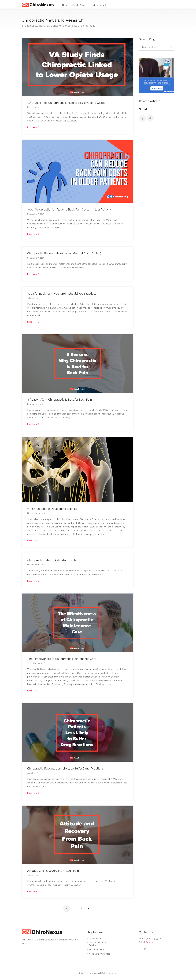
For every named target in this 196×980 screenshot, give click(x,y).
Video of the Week (102, 5)
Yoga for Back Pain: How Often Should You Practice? (62, 294)
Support (150, 942)
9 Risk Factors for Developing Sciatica (52, 509)
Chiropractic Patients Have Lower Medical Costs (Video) (64, 253)
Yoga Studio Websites (100, 954)
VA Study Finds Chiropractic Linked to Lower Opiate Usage (66, 103)
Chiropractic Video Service (98, 944)
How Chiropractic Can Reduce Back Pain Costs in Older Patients (69, 209)
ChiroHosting (95, 939)
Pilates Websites (97, 950)
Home (65, 5)
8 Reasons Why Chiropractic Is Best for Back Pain (60, 400)
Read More (33, 127)
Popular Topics (79, 5)
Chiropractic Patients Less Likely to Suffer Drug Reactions (65, 768)
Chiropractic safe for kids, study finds (52, 560)
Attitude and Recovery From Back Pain (53, 871)
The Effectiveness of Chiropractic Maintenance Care (62, 659)
